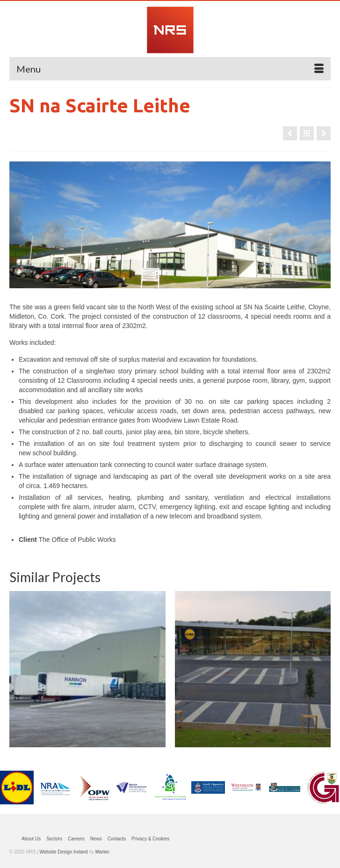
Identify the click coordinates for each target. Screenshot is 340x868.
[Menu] (170, 69)
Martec (103, 852)
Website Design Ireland (63, 852)
